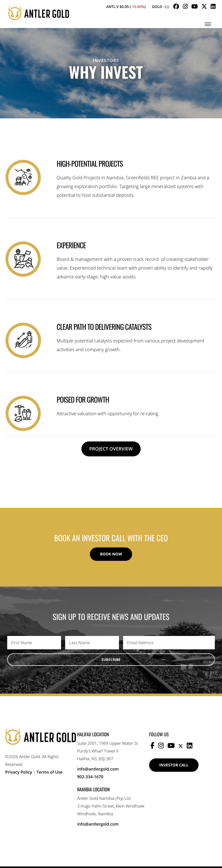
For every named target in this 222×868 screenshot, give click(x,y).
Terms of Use (50, 774)
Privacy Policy (19, 774)
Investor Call (177, 767)
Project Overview (111, 449)
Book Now (111, 555)
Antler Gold (39, 15)
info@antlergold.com (98, 770)
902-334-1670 (90, 778)
